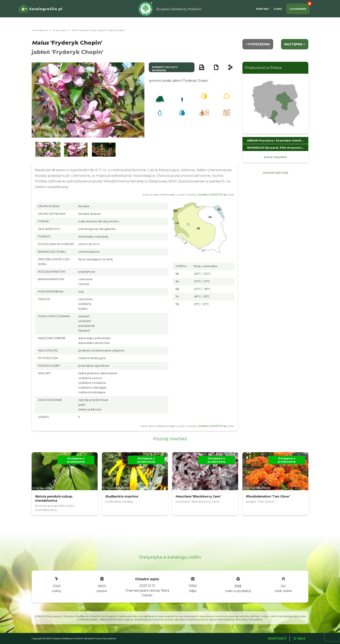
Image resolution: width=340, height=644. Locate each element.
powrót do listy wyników (165, 69)
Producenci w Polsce (263, 68)
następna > (295, 44)
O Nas (278, 9)
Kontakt (263, 9)
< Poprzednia (258, 44)
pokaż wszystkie (275, 157)
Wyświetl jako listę (275, 172)
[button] (48, 150)
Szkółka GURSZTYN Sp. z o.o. (216, 194)
